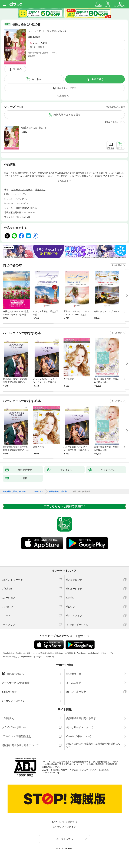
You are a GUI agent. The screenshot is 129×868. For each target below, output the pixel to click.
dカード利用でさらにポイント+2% (42, 53)
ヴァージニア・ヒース (39, 31)
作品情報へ (63, 96)
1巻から (109, 122)
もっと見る (117, 265)
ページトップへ (65, 839)
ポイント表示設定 (76, 692)
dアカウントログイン (14, 701)
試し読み (17, 69)
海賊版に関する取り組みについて (20, 745)
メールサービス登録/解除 (16, 683)
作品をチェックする (67, 88)
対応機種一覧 (74, 674)
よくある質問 (74, 683)
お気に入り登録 (117, 107)
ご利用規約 (8, 718)
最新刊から (120, 122)
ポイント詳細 (36, 47)
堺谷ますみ (57, 31)
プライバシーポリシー (14, 727)
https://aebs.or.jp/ (53, 773)
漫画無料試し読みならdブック (15, 492)
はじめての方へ (13, 674)
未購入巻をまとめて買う (67, 115)
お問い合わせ (9, 692)
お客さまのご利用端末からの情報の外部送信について (93, 745)
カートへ (37, 79)
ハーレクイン (20, 194)
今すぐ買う (98, 79)
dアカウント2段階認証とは (17, 736)
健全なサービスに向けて (80, 727)
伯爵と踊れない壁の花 (34, 128)
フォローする (65, 31)
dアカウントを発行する (65, 822)
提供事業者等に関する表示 (81, 718)
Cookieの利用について (79, 736)
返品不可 (32, 56)
